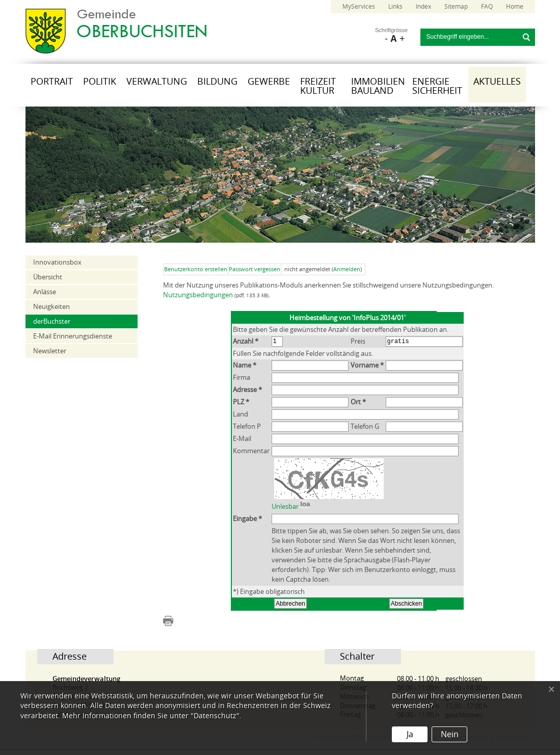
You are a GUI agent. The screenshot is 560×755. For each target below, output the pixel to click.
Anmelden (347, 269)
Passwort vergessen (255, 269)
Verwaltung (157, 82)
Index (423, 7)
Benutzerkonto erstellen (196, 269)
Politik (100, 82)
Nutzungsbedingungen (198, 295)
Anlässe (45, 292)
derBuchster (52, 321)
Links (395, 7)
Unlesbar (285, 520)
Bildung (217, 82)
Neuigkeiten (51, 307)
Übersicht (48, 277)
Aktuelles (497, 82)
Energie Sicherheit (437, 86)
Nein (450, 734)
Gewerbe (269, 82)
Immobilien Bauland (378, 86)
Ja (410, 734)
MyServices (359, 7)
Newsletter (50, 351)
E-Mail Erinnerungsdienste (73, 336)
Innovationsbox (57, 262)
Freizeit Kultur (318, 86)
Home (515, 7)
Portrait (52, 82)
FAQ (487, 7)
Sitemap (456, 7)
